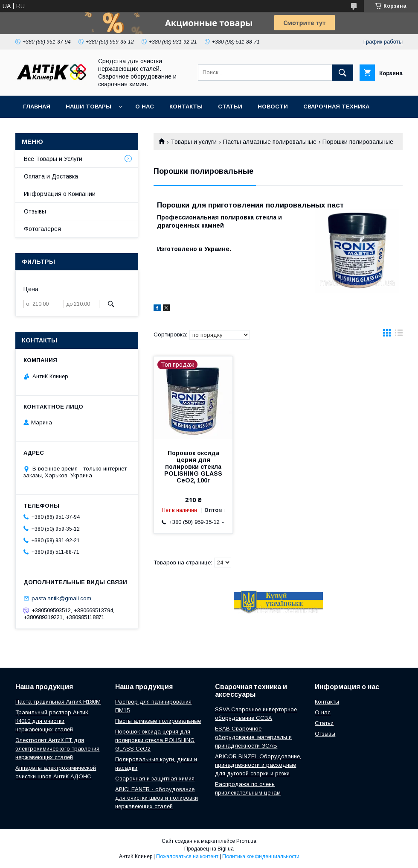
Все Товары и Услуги (53, 159)
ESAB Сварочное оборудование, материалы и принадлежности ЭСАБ (253, 737)
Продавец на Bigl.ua (209, 849)
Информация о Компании (60, 194)
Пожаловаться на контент (187, 856)
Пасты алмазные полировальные (270, 142)
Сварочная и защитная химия (155, 779)
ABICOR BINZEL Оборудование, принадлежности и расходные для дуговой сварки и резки (258, 765)
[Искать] (343, 73)
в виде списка (399, 335)
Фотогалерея (42, 229)
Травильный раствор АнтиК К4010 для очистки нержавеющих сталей (52, 721)
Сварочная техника (336, 107)
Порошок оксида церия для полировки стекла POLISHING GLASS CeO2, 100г (193, 467)
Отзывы (35, 211)
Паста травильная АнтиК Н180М (58, 702)
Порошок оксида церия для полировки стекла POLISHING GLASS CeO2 (155, 740)
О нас (145, 107)
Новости (273, 107)
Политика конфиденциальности (261, 856)
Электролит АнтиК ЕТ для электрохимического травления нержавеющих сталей (57, 749)
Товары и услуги (194, 142)
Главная (37, 107)
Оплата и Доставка (51, 176)
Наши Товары (89, 107)
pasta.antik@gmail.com (61, 598)
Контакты (186, 107)
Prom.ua (246, 841)
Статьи (230, 107)
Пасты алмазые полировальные (158, 721)
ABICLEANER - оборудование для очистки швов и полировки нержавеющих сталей (157, 798)
